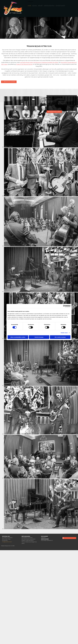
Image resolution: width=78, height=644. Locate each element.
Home (29, 6)
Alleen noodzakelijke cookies (18, 337)
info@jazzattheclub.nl (7, 542)
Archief (40, 6)
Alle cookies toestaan (60, 337)
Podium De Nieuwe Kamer (24, 64)
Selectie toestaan (39, 337)
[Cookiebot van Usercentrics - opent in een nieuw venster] (64, 306)
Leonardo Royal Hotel (26, 62)
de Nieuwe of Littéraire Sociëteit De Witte (46, 62)
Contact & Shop (60, 6)
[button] (9, 82)
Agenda (35, 6)
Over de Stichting (49, 6)
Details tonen (64, 333)
